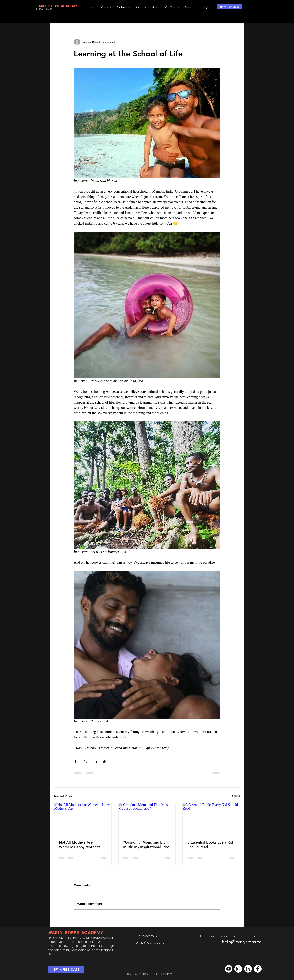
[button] (189, 7)
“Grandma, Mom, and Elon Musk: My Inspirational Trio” (147, 845)
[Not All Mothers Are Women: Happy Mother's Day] (83, 819)
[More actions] (218, 42)
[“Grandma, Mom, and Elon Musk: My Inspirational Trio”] (147, 819)
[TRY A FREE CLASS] (66, 970)
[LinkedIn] (248, 969)
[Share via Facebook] (76, 761)
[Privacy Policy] (149, 936)
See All (236, 796)
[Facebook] (258, 969)
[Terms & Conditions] (149, 943)
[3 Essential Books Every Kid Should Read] (211, 819)
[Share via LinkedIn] (95, 761)
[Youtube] (229, 969)
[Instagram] (238, 969)
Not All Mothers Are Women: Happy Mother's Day (80, 845)
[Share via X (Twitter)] (85, 761)
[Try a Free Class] (230, 7)
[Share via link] (105, 761)
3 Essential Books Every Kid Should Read (210, 845)
